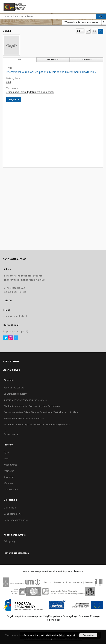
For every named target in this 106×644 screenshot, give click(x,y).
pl (101, 31)
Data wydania (11, 489)
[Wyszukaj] (101, 16)
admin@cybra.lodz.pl (15, 316)
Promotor (9, 471)
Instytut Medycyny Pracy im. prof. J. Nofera (25, 400)
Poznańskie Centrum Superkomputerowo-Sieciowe (53, 639)
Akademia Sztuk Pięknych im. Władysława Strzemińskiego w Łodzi (37, 425)
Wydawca (9, 483)
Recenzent (9, 477)
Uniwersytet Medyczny (15, 394)
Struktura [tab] (87, 60)
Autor (7, 459)
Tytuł (6, 452)
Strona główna (11, 370)
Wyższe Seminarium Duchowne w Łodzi (24, 418)
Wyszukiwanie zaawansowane (81, 22)
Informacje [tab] (53, 60)
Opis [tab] (19, 60)
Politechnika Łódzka (14, 388)
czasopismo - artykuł (17, 92)
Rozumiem (88, 635)
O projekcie (10, 508)
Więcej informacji (67, 635)
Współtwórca (11, 465)
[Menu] (102, 3)
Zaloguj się (9, 541)
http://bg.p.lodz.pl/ (14, 332)
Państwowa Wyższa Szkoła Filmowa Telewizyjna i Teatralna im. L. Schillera (41, 412)
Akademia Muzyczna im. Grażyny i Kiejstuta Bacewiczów (32, 406)
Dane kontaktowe (13, 514)
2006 (9, 82)
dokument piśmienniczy (42, 92)
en (95, 31)
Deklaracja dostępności (16, 520)
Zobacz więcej (11, 434)
